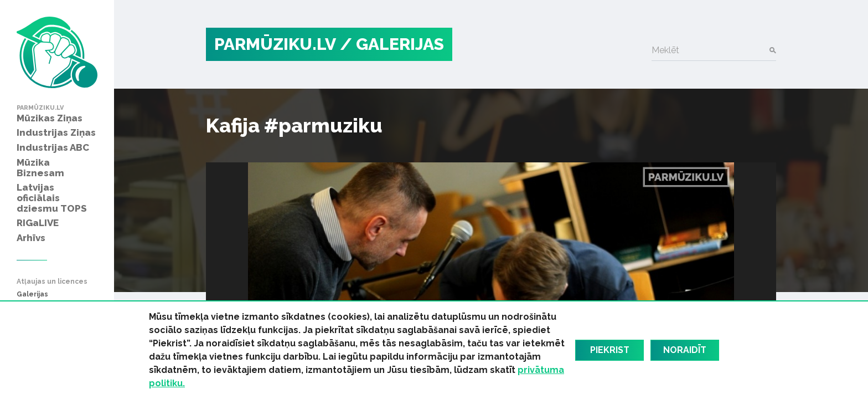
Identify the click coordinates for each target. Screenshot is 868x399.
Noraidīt (685, 350)
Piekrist (610, 350)
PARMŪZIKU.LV (275, 44)
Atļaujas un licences (52, 282)
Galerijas (32, 295)
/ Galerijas (392, 44)
